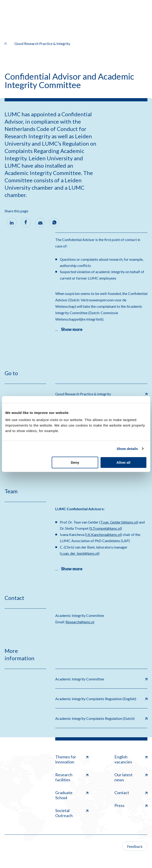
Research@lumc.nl (80, 622)
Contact (131, 793)
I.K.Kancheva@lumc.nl (104, 534)
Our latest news (131, 777)
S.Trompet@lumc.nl (106, 528)
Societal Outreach (72, 813)
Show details (127, 449)
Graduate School (72, 795)
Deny (75, 462)
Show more (72, 329)
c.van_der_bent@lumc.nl (80, 553)
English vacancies (131, 759)
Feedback (135, 846)
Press (131, 805)
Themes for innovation (72, 759)
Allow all (123, 462)
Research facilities (72, 777)
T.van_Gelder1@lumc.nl (119, 522)
